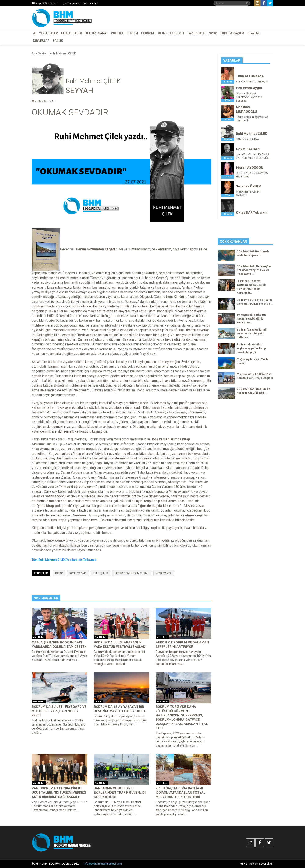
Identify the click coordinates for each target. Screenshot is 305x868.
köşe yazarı (78, 573)
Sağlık (58, 41)
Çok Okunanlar (71, 3)
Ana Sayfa (39, 53)
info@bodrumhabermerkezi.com (103, 864)
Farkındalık (197, 33)
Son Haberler (90, 3)
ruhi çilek (101, 573)
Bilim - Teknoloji (171, 33)
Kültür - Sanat (96, 33)
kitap (59, 573)
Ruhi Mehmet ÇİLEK (63, 53)
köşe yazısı (164, 573)
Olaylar (254, 33)
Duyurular (41, 41)
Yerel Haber (49, 33)
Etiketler (41, 573)
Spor (213, 33)
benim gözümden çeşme (132, 573)
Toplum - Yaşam (232, 33)
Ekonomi (148, 33)
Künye (243, 864)
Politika (117, 33)
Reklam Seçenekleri (261, 864)
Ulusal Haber (72, 33)
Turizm (132, 33)
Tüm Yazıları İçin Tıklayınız (64, 560)
